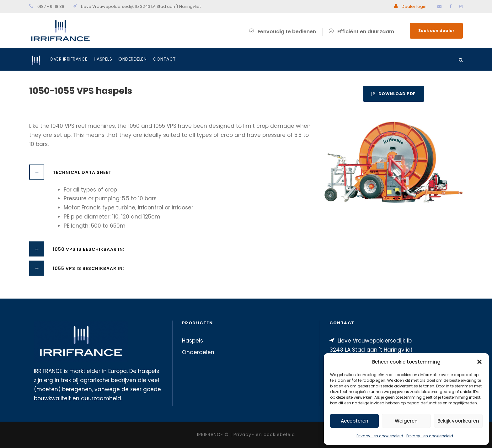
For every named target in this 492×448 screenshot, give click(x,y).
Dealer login (410, 6)
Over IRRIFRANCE (69, 59)
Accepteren (355, 421)
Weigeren (406, 421)
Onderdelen (132, 59)
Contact (164, 59)
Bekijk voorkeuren (458, 421)
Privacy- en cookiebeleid (380, 436)
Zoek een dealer (436, 31)
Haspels (103, 59)
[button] (479, 362)
